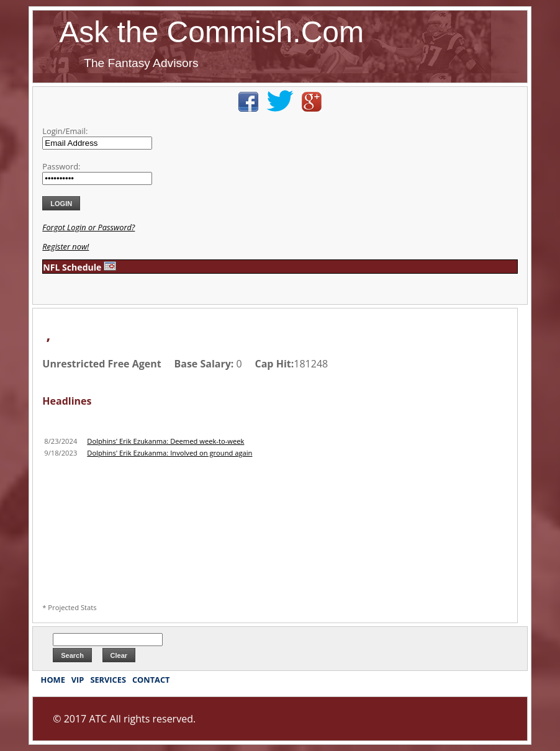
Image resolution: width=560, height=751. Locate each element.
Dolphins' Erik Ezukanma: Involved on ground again (169, 453)
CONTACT (151, 680)
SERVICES (108, 680)
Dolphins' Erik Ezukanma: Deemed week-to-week (165, 441)
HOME (53, 680)
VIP (78, 680)
